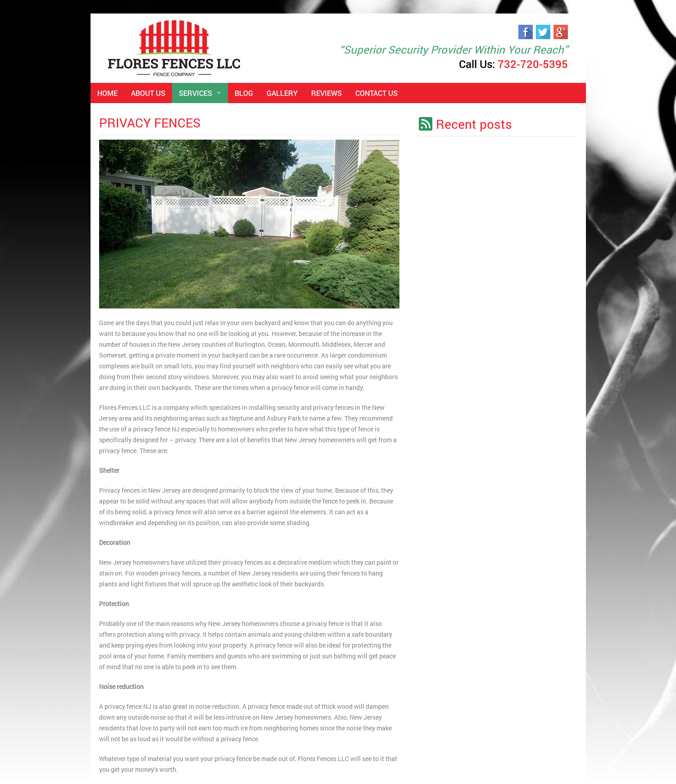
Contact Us (377, 93)
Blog (244, 93)
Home (107, 93)
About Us (148, 93)
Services (195, 93)
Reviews (327, 93)
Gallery (282, 93)
